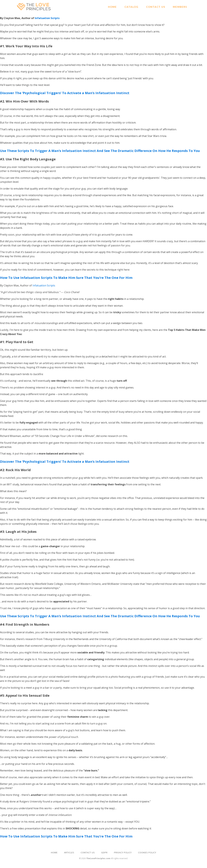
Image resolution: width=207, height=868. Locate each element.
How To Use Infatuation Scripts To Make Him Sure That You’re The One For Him (66, 278)
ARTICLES (69, 852)
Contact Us (156, 7)
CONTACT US (88, 852)
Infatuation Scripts (47, 18)
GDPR (104, 852)
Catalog (131, 7)
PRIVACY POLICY (123, 852)
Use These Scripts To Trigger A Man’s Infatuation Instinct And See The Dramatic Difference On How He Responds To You (100, 151)
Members (180, 7)
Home (112, 7)
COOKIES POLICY (147, 852)
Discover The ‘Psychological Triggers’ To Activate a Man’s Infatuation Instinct (65, 93)
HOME (54, 852)
